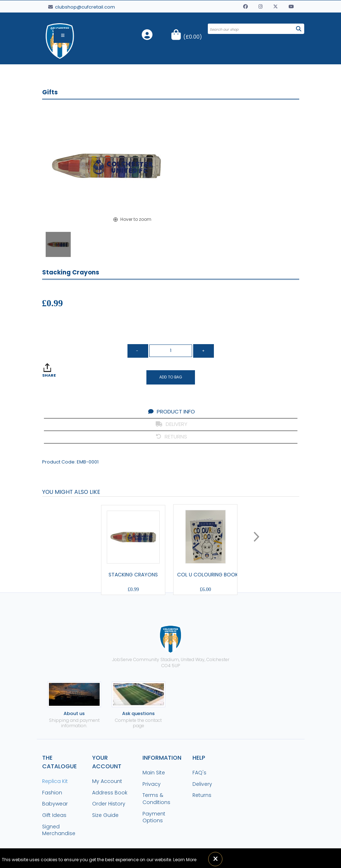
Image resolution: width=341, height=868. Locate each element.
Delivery (202, 784)
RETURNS (172, 437)
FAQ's (199, 773)
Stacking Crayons (133, 575)
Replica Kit (55, 781)
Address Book (110, 793)
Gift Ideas (54, 815)
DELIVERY (172, 424)
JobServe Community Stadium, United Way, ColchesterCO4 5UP (171, 647)
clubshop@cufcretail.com (82, 7)
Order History (109, 804)
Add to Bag (171, 377)
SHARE (49, 375)
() (193, 37)
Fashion (52, 793)
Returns (202, 795)
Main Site (154, 773)
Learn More (185, 860)
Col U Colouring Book (208, 575)
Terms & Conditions (156, 799)
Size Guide (105, 815)
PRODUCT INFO (172, 411)
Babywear (55, 804)
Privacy (152, 784)
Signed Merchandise (59, 830)
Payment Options (154, 817)
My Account (107, 781)
